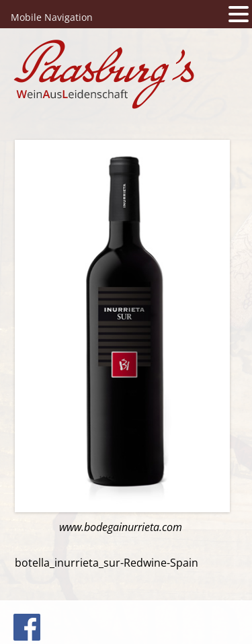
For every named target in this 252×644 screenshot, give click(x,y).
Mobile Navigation (52, 17)
